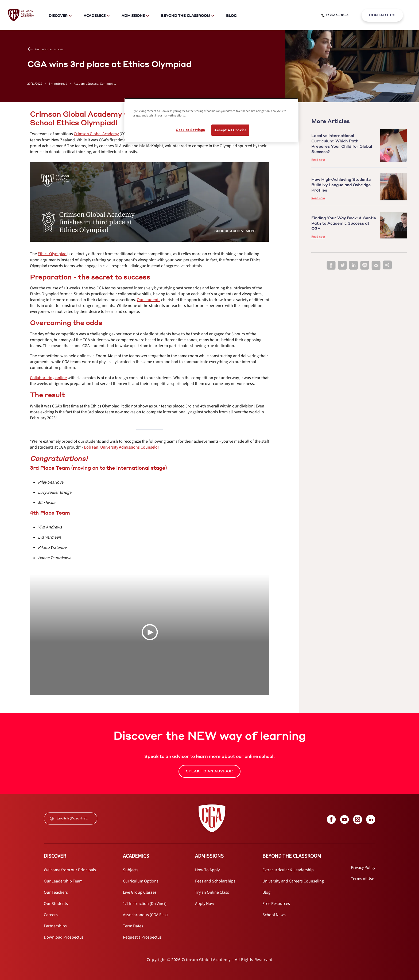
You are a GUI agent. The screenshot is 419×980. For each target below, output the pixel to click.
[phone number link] (335, 15)
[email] (376, 266)
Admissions (133, 15)
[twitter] (342, 265)
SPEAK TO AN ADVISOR (210, 771)
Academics (95, 15)
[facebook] (331, 265)
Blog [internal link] (231, 15)
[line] (365, 265)
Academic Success (87, 84)
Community (108, 84)
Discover (58, 15)
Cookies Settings (190, 130)
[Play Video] (150, 632)
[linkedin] (354, 265)
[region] (211, 120)
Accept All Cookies (230, 130)
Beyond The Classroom (185, 15)
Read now (318, 160)
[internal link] (382, 15)
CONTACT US (382, 15)
